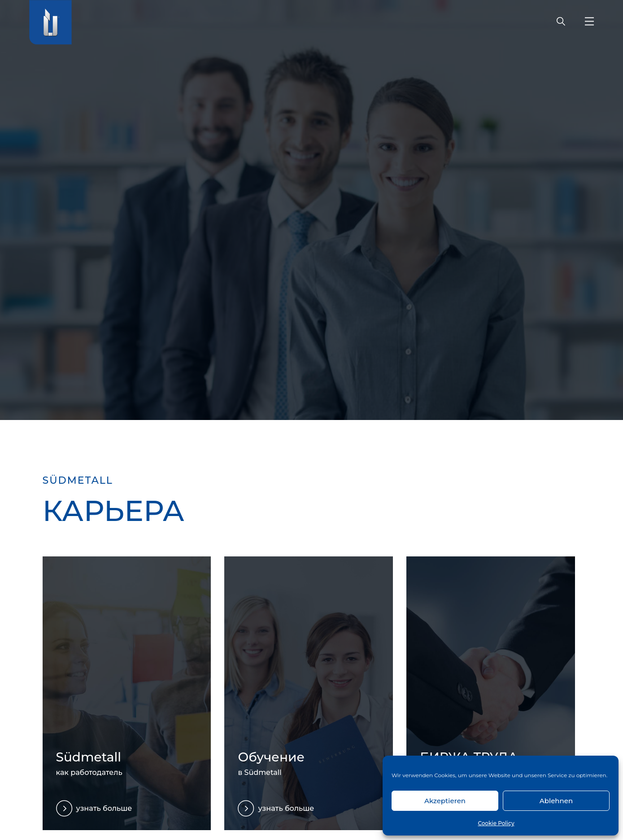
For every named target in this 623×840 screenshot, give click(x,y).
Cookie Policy (496, 823)
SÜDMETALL (78, 480)
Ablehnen (556, 801)
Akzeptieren (445, 801)
